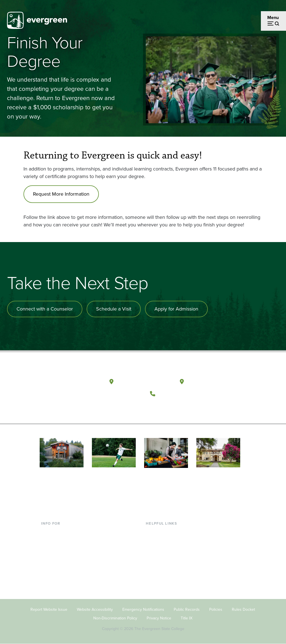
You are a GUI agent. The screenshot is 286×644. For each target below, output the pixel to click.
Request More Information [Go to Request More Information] (61, 194)
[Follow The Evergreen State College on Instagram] (180, 407)
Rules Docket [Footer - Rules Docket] (243, 609)
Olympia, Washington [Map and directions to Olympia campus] (144, 381)
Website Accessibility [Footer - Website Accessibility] (95, 609)
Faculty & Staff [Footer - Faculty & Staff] (55, 559)
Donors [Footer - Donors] (48, 568)
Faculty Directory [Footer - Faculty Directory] (162, 541)
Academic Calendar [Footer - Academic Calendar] (165, 568)
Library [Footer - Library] (152, 532)
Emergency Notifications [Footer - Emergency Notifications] (143, 609)
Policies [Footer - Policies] (216, 609)
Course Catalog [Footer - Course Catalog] (161, 559)
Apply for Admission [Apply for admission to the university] (176, 309)
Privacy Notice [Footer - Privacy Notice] (159, 618)
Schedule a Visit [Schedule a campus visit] (114, 309)
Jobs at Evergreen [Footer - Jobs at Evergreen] (163, 586)
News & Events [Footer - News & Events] (160, 577)
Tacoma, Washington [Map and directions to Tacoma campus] (214, 381)
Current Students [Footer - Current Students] (58, 532)
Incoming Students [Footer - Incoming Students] (59, 541)
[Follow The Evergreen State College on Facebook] (157, 407)
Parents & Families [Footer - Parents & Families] (59, 550)
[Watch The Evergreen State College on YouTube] (168, 407)
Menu (273, 17)
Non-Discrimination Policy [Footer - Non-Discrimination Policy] (115, 618)
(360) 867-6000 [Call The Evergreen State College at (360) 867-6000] (179, 393)
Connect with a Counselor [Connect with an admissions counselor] (45, 309)
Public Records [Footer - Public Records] (187, 609)
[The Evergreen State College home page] (70, 383)
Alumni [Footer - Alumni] (48, 577)
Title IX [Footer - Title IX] (187, 618)
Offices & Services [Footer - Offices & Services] (163, 550)
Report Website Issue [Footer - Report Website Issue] (49, 609)
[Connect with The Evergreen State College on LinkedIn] (191, 407)
